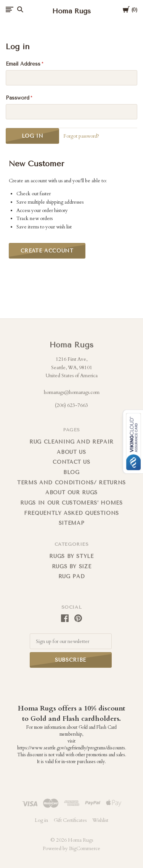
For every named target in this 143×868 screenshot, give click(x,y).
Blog (71, 472)
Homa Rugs (71, 345)
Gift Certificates (70, 820)
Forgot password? (81, 136)
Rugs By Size (72, 567)
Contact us (71, 462)
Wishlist (100, 820)
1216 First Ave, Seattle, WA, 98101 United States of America (72, 367)
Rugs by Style (71, 556)
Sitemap (72, 523)
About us (71, 452)
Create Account (47, 251)
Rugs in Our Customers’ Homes (71, 503)
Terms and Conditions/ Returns (71, 483)
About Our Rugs (71, 493)
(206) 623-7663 (71, 405)
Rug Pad (72, 576)
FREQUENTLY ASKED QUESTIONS (71, 513)
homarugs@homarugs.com (72, 392)
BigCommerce (85, 849)
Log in (41, 820)
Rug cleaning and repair (71, 442)
